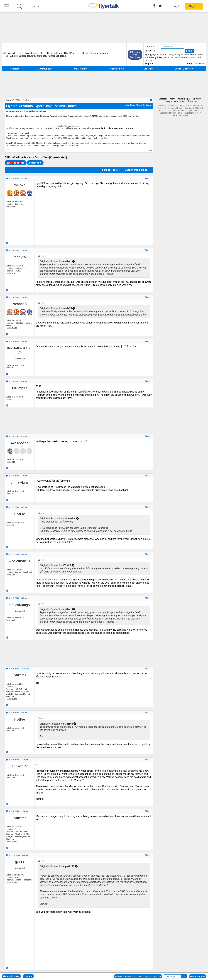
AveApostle (20, 443)
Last (158, 976)
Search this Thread (136, 170)
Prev (128, 976)
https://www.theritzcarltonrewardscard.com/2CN (111, 128)
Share (28, 976)
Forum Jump (198, 976)
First (119, 976)
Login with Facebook (135, 55)
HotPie (20, 514)
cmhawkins (20, 482)
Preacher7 (20, 304)
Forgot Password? (196, 64)
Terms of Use (197, 55)
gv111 (20, 862)
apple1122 (20, 766)
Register (149, 64)
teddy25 (20, 257)
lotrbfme (20, 675)
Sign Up (194, 6)
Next (148, 976)
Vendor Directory (184, 69)
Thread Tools (110, 170)
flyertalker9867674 (20, 350)
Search (148, 69)
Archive (173, 99)
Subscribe (35, 163)
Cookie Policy (195, 99)
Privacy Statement (172, 101)
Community (45, 69)
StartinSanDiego (144, 105)
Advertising (183, 99)
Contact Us (164, 99)
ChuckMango (20, 605)
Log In (176, 6)
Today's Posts (116, 69)
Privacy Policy (156, 57)
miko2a (20, 185)
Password (150, 51)
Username (150, 46)
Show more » (75, 146)
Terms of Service (188, 101)
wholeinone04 (20, 561)
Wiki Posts (80, 69)
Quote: (41, 256)
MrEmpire (20, 388)
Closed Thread (11, 976)
